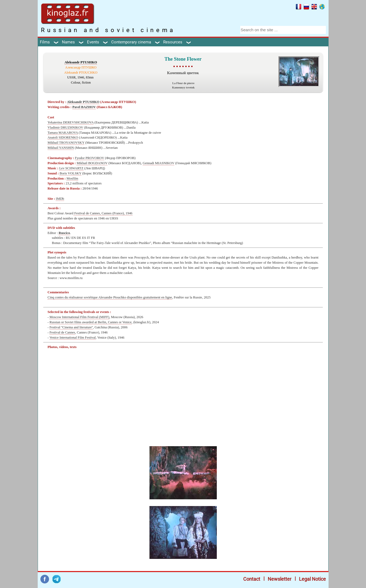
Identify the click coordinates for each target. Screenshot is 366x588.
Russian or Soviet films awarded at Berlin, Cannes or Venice (91, 322)
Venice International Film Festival (73, 338)
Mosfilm (72, 178)
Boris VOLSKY (70, 173)
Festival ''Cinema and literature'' (71, 327)
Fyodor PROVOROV (90, 158)
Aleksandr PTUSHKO (81, 62)
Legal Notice (312, 579)
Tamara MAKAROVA (63, 133)
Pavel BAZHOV (84, 107)
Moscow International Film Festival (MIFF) (79, 317)
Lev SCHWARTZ (71, 168)
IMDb (60, 199)
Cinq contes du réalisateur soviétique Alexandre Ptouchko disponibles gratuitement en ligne (110, 297)
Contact (252, 579)
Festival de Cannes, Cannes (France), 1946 (103, 213)
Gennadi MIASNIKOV (159, 163)
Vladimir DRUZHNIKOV (65, 128)
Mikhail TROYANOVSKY (66, 143)
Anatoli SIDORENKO (63, 137)
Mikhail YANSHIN (61, 148)
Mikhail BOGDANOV (92, 163)
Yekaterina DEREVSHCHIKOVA (71, 122)
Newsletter (280, 579)
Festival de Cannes (62, 332)
